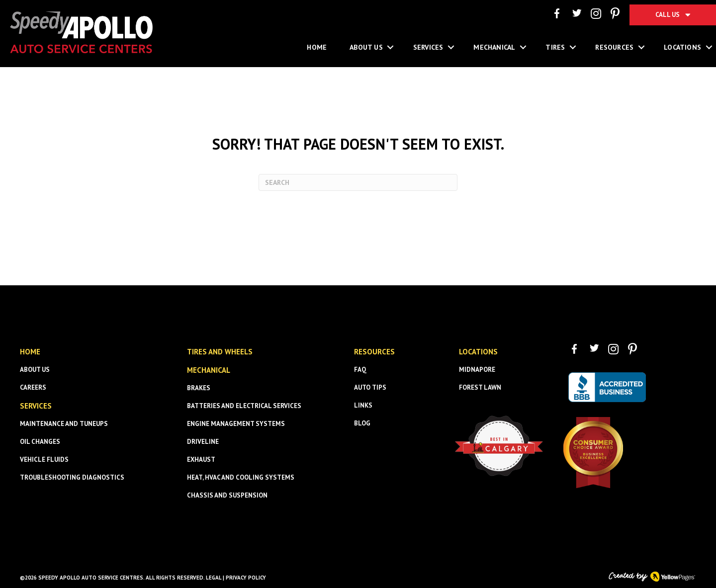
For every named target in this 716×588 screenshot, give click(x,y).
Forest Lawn (480, 387)
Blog (362, 423)
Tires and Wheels (220, 352)
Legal (214, 578)
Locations (478, 352)
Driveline (203, 442)
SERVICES (36, 406)
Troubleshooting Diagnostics (72, 477)
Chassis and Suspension (227, 495)
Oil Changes (40, 442)
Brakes (199, 388)
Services (428, 47)
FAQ (360, 370)
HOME (30, 352)
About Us (366, 47)
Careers (33, 387)
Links (363, 405)
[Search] (358, 182)
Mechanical (494, 47)
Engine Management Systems (236, 424)
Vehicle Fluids (44, 460)
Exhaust (201, 460)
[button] (391, 47)
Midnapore (477, 370)
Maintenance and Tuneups (64, 424)
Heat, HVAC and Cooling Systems (241, 477)
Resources (614, 47)
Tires (555, 47)
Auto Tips (370, 387)
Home (317, 47)
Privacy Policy (246, 578)
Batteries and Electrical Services (244, 406)
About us (35, 370)
